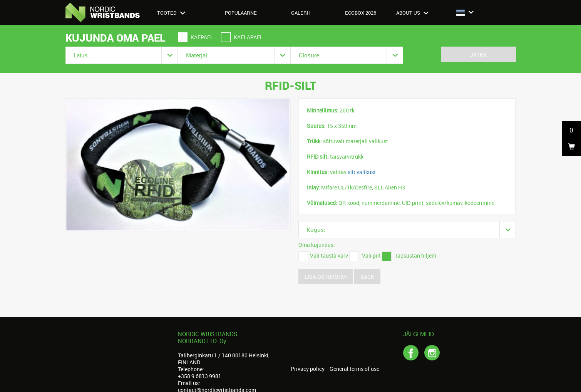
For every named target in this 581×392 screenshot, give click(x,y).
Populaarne (241, 13)
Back (367, 277)
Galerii (301, 13)
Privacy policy (308, 369)
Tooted (171, 13)
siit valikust (362, 172)
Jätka (478, 54)
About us (412, 13)
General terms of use (354, 369)
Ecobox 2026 (361, 13)
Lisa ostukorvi (326, 277)
